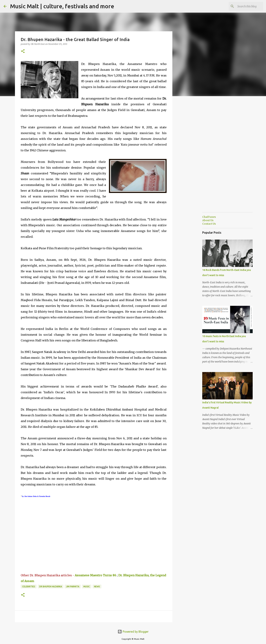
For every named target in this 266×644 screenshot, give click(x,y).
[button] (23, 51)
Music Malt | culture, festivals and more (62, 6)
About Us (208, 220)
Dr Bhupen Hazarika (51, 586)
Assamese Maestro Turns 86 (95, 575)
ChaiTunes (209, 217)
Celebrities (29, 586)
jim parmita (73, 586)
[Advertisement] (191, 156)
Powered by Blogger (133, 632)
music (87, 586)
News (97, 586)
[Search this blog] (244, 6)
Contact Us (209, 224)
